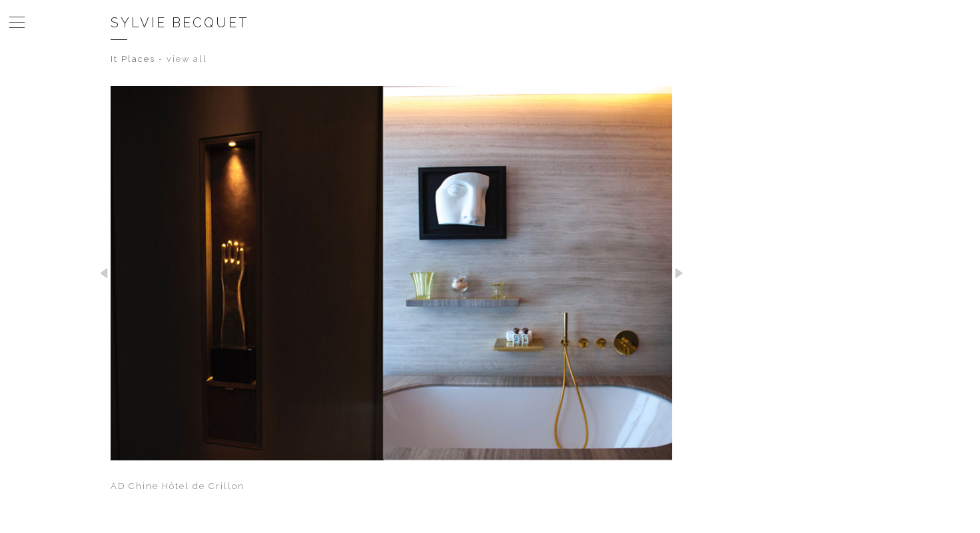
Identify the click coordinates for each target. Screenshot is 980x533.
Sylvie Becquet (180, 23)
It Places (133, 59)
